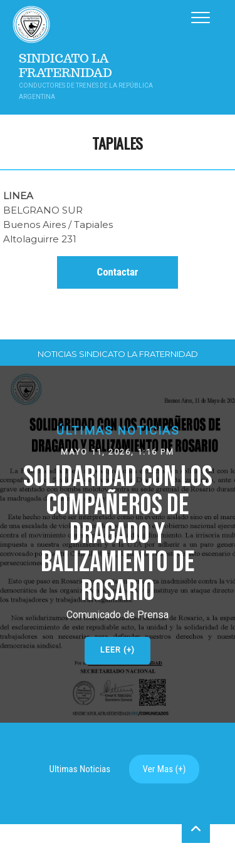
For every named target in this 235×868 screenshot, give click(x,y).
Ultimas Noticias (80, 769)
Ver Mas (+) (164, 769)
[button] (118, 544)
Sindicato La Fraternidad (65, 66)
